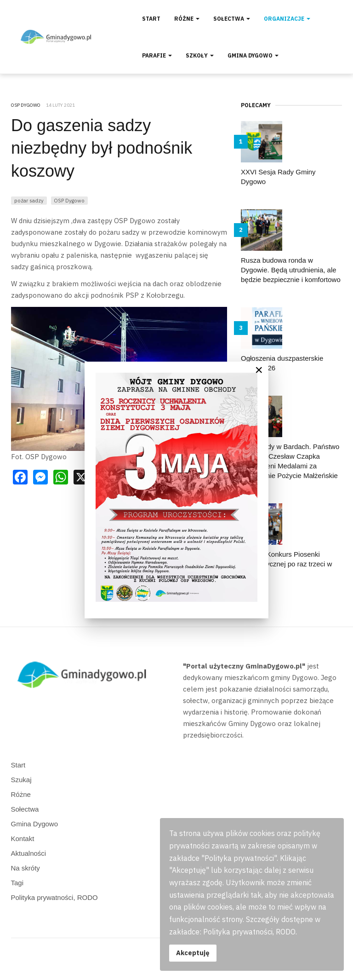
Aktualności (29, 853)
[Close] (259, 370)
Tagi (17, 883)
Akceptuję (193, 953)
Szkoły (200, 55)
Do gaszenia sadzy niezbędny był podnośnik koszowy (102, 148)
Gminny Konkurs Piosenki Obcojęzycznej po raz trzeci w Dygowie (286, 564)
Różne (187, 19)
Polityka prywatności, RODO (54, 897)
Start (151, 19)
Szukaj (21, 780)
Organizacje (287, 19)
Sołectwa (232, 19)
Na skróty (26, 868)
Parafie (157, 55)
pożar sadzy (29, 200)
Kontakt (23, 839)
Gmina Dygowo (253, 55)
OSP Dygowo (69, 200)
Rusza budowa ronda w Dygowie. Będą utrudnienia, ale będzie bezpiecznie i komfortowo (291, 270)
